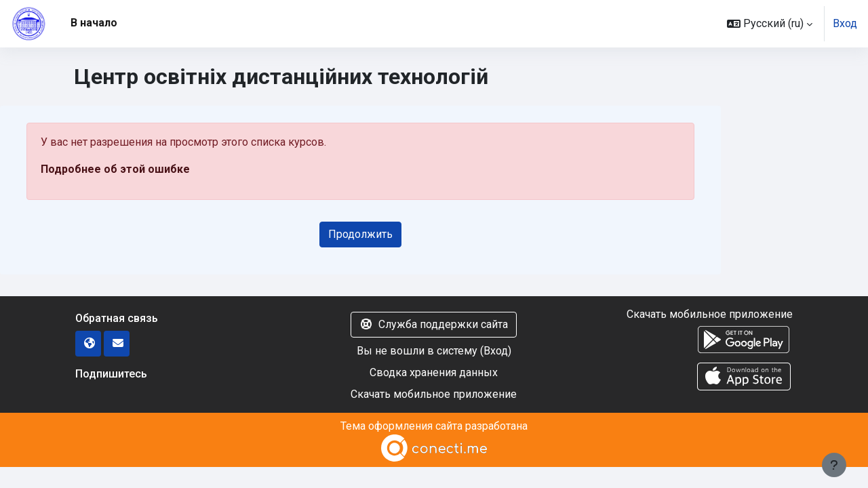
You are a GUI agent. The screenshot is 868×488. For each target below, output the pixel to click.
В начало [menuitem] (94, 23)
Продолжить (360, 234)
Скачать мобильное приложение (434, 394)
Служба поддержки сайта (434, 324)
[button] (770, 24)
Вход (845, 23)
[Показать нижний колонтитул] (834, 465)
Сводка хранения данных (434, 372)
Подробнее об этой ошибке (115, 169)
